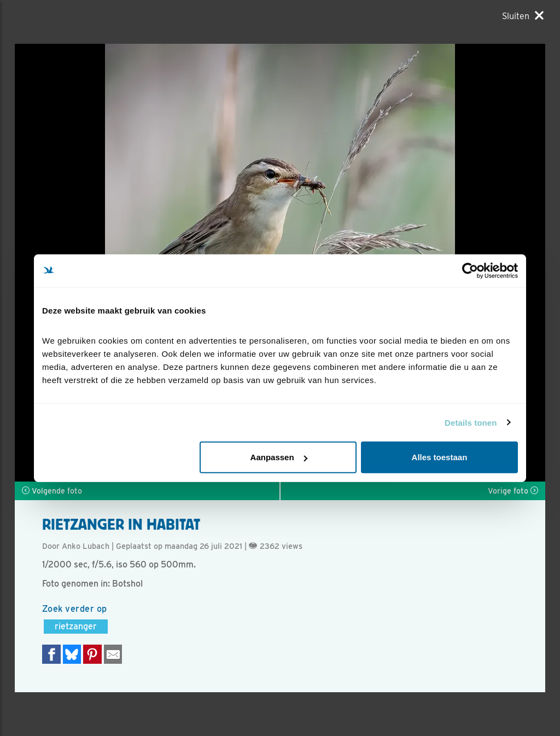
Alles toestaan (440, 457)
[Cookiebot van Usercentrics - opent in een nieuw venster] (470, 270)
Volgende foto (52, 491)
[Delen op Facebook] (51, 654)
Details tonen (471, 422)
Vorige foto (513, 491)
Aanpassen (279, 457)
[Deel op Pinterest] (92, 654)
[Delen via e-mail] (113, 654)
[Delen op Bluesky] (72, 654)
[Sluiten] (523, 16)
